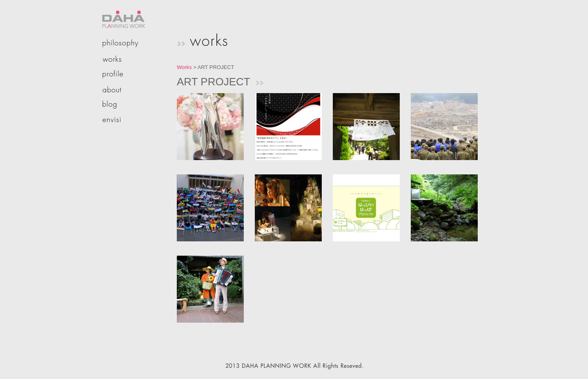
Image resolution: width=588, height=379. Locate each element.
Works (184, 67)
